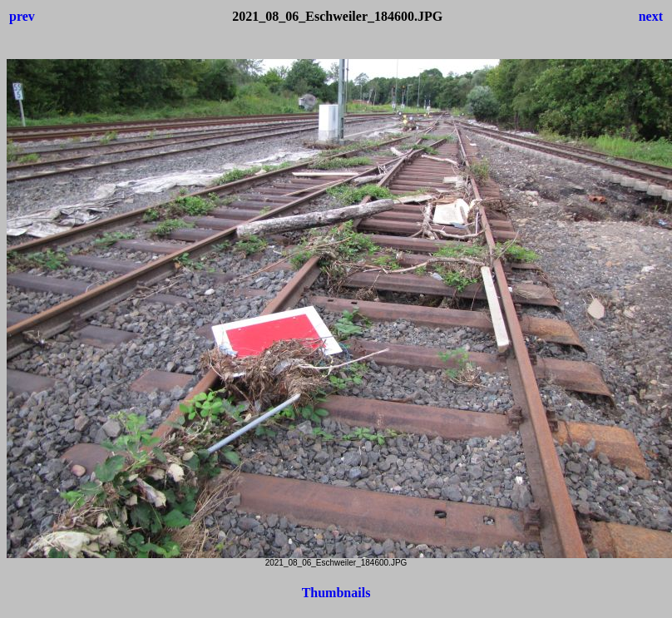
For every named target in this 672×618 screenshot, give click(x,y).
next (651, 16)
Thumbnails (336, 593)
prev (22, 16)
